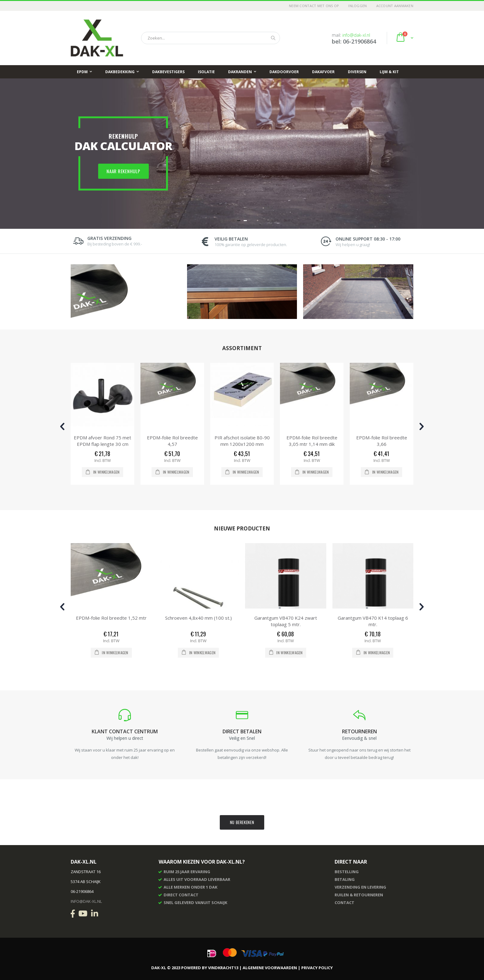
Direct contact (181, 895)
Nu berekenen (242, 822)
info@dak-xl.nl (356, 35)
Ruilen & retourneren (359, 895)
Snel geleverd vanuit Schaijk (195, 903)
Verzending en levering (360, 887)
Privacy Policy (317, 968)
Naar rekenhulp (123, 171)
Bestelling (347, 872)
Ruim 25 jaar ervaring (187, 872)
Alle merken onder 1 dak (190, 887)
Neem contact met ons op (314, 6)
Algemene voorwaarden (270, 968)
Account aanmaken (395, 6)
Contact (344, 903)
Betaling (345, 879)
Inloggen (357, 6)
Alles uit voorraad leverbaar (197, 879)
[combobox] (211, 38)
